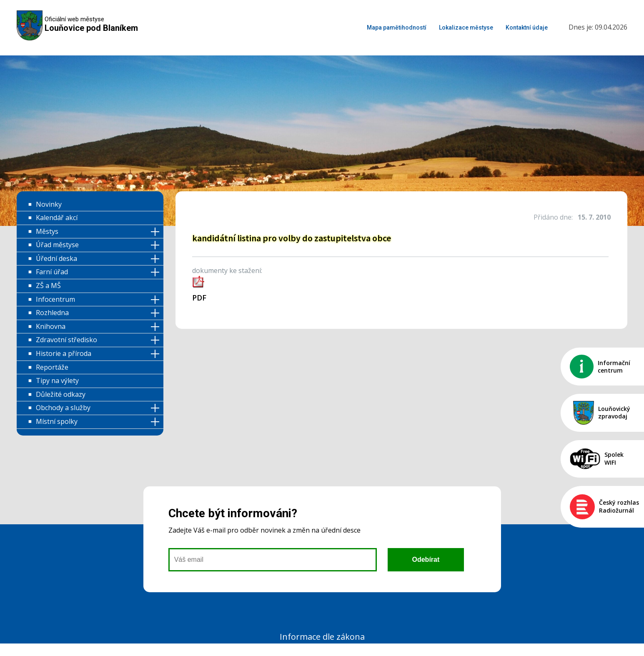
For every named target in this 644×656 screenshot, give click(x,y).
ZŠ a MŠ (48, 285)
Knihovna (51, 326)
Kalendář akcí (57, 218)
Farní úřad (52, 272)
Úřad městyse (57, 245)
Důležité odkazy (61, 394)
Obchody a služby (63, 408)
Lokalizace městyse (466, 28)
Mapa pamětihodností (397, 28)
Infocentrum (55, 299)
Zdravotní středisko (66, 340)
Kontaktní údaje (527, 28)
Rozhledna (52, 313)
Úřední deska (56, 258)
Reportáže (52, 367)
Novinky (49, 204)
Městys (47, 231)
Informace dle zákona (322, 637)
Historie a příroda (64, 353)
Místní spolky (57, 421)
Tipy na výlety (57, 381)
